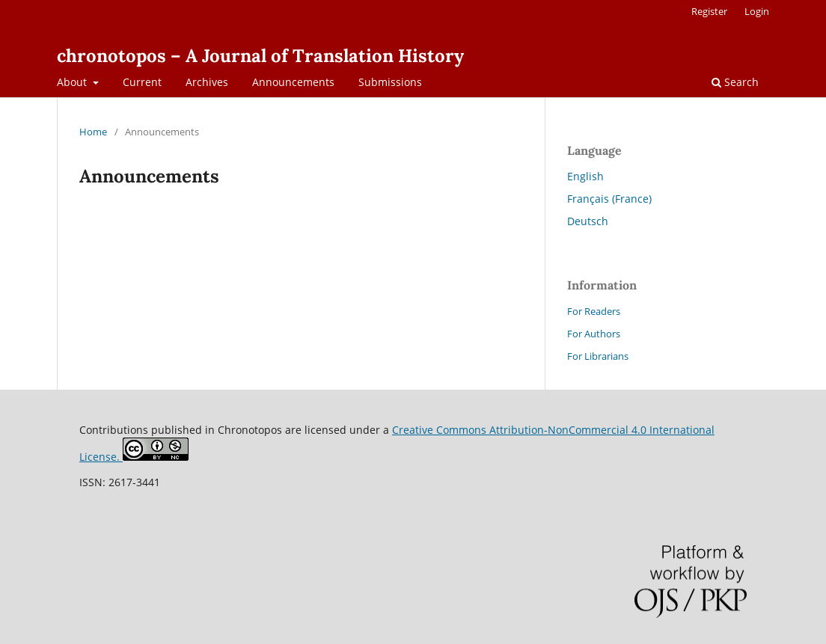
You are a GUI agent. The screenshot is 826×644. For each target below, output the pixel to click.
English (585, 176)
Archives (207, 82)
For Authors (594, 334)
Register (709, 11)
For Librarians (598, 356)
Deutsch (588, 221)
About (73, 82)
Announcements (293, 82)
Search (735, 82)
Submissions (390, 82)
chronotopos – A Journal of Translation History (260, 56)
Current (142, 82)
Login (757, 11)
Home (93, 132)
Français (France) (609, 199)
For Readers (594, 311)
